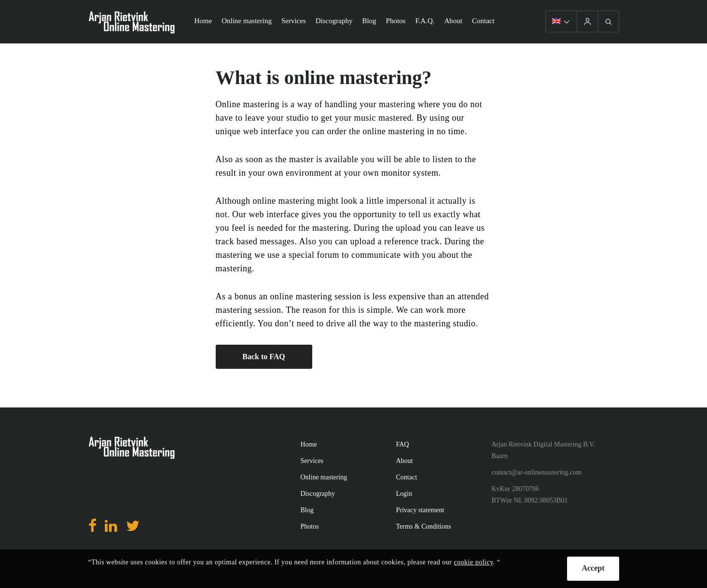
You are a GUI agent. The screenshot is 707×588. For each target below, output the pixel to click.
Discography (334, 21)
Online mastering (247, 21)
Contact (483, 21)
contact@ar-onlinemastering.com (537, 472)
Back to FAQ (264, 357)
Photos (396, 21)
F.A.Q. (425, 21)
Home (203, 21)
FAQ (403, 444)
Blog (369, 21)
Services (294, 21)
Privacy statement (420, 510)
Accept (593, 568)
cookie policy (473, 562)
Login (404, 494)
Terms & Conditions (424, 526)
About (454, 21)
